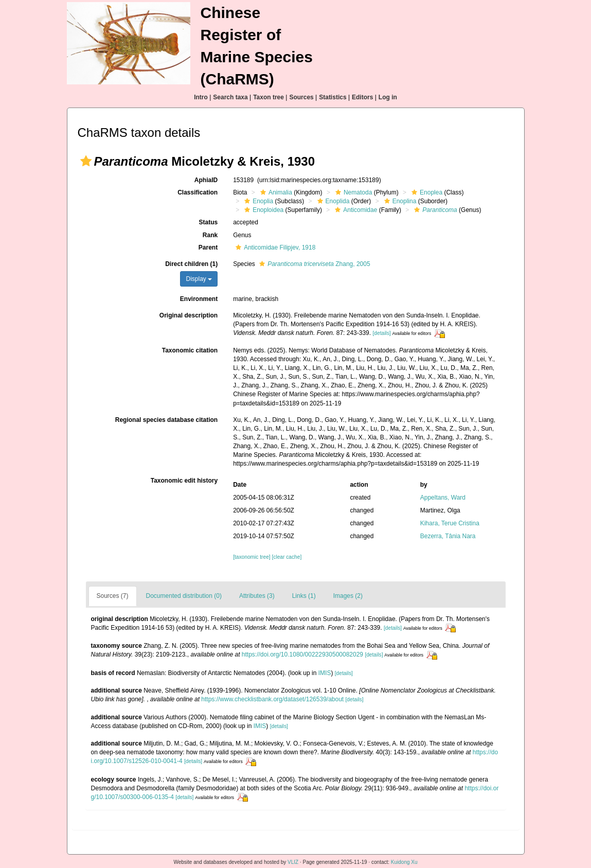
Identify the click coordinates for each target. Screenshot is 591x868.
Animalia (275, 192)
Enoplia (257, 201)
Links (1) (304, 596)
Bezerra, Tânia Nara (448, 536)
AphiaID (206, 180)
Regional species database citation (166, 420)
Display (199, 279)
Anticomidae (355, 210)
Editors (362, 97)
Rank (210, 235)
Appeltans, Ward (443, 498)
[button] (86, 161)
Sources (301, 97)
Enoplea (426, 192)
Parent (208, 247)
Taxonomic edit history (184, 481)
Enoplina (399, 201)
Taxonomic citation (190, 350)
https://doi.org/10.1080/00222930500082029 (302, 654)
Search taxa (230, 97)
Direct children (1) (191, 264)
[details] (381, 333)
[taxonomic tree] (252, 557)
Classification (198, 192)
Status (208, 222)
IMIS (325, 673)
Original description (189, 315)
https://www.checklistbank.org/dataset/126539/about (272, 699)
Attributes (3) (257, 596)
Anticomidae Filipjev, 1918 (274, 247)
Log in (388, 97)
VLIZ (293, 862)
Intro (201, 97)
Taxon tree (268, 97)
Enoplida (332, 201)
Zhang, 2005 (313, 264)
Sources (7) (113, 596)
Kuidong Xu (404, 862)
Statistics (333, 97)
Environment (199, 299)
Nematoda (352, 192)
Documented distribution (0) (184, 596)
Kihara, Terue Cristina (450, 523)
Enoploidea (263, 210)
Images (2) (348, 596)
